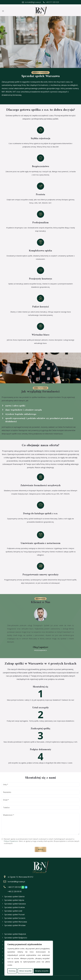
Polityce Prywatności (11, 839)
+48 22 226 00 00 (15, 890)
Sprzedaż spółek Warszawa (16, 920)
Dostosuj (12, 971)
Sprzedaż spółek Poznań (15, 913)
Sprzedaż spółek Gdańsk (14, 895)
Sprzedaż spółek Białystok (15, 927)
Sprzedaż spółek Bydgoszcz (16, 931)
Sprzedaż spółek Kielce (14, 938)
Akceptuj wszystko (42, 971)
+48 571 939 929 (14, 885)
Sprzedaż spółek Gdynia (14, 898)
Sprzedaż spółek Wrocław (15, 924)
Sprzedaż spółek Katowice (15, 902)
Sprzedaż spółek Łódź (13, 909)
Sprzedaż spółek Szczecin (15, 916)
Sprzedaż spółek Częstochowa (17, 934)
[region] (29, 958)
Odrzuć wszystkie (25, 971)
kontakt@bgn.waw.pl (16, 880)
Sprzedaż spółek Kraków (15, 906)
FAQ (3, 974)
